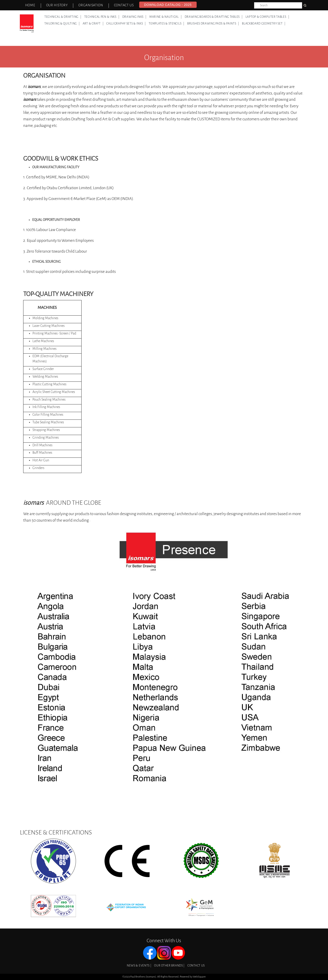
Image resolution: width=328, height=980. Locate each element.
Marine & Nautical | (166, 17)
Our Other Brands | (169, 966)
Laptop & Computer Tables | (267, 17)
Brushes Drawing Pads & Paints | (213, 24)
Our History (57, 5)
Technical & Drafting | (63, 17)
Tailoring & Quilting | (62, 24)
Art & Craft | (93, 24)
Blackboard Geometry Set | (264, 24)
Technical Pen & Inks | (102, 17)
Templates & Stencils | (166, 24)
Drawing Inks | (134, 17)
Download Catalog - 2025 (168, 5)
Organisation (91, 5)
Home (30, 5)
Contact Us (124, 5)
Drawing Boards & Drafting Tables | (214, 17)
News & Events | (139, 966)
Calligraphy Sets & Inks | (126, 24)
